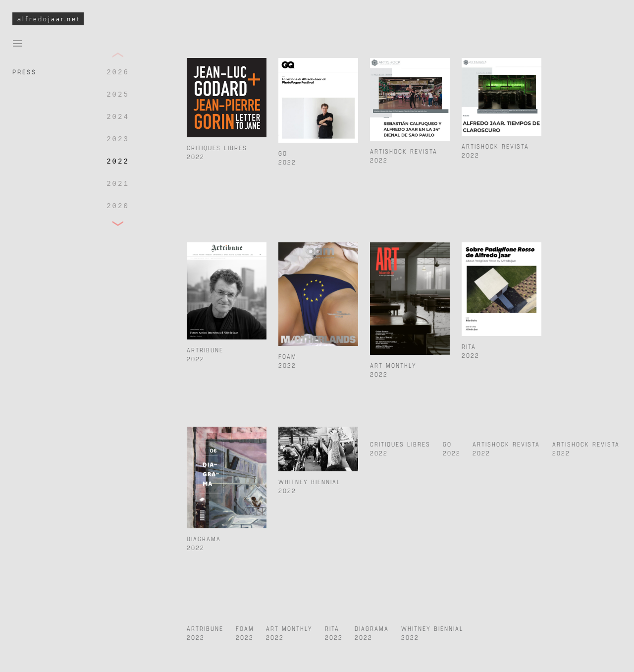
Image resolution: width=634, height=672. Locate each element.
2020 (118, 206)
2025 (118, 95)
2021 (118, 184)
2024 (118, 117)
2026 (118, 72)
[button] (118, 55)
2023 (118, 139)
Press (25, 71)
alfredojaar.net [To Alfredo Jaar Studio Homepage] (49, 19)
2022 (118, 162)
